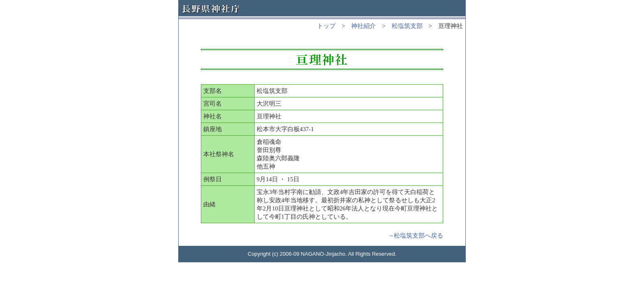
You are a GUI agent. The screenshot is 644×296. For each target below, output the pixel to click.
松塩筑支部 (407, 26)
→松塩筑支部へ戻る (415, 236)
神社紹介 (363, 26)
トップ (326, 26)
